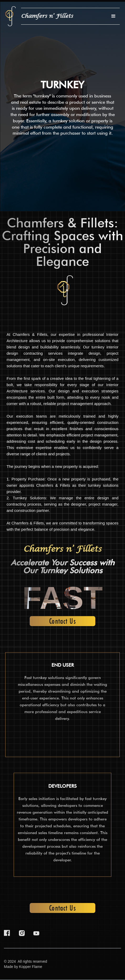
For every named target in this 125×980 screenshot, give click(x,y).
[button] (113, 16)
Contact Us (62, 621)
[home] (11, 16)
